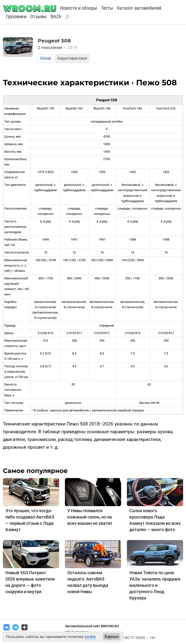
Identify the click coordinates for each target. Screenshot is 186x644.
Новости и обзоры (79, 8)
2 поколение (57, 47)
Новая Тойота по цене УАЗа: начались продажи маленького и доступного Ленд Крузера (155, 585)
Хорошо (112, 637)
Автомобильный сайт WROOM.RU (92, 626)
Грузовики (16, 16)
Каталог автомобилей (139, 8)
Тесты (107, 8)
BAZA (56, 16)
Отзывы (39, 16)
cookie (90, 637)
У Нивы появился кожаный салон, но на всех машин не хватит (90, 517)
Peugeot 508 (54, 41)
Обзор (46, 58)
